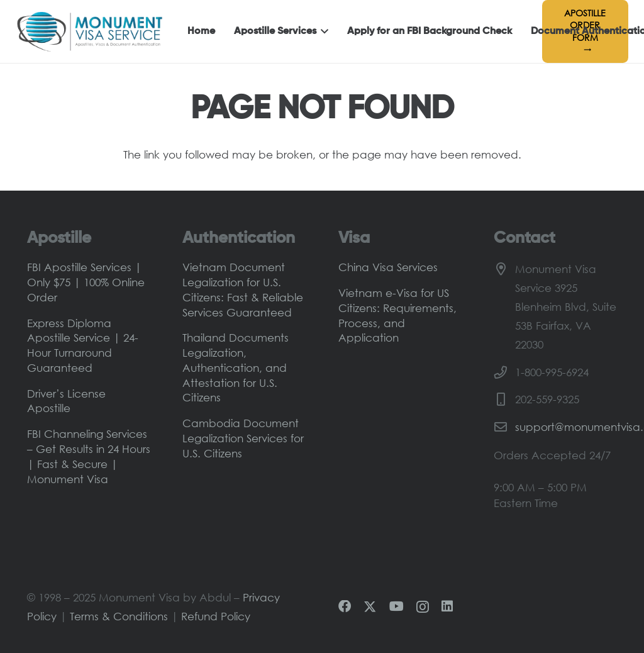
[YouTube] (397, 606)
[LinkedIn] (447, 606)
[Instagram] (423, 607)
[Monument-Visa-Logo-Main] (90, 31)
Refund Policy (216, 616)
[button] (323, 31)
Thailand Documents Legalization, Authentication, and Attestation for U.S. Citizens (236, 367)
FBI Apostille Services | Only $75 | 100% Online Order (86, 282)
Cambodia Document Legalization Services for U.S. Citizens (243, 438)
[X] (370, 607)
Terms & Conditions (119, 616)
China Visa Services (388, 267)
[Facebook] (345, 606)
